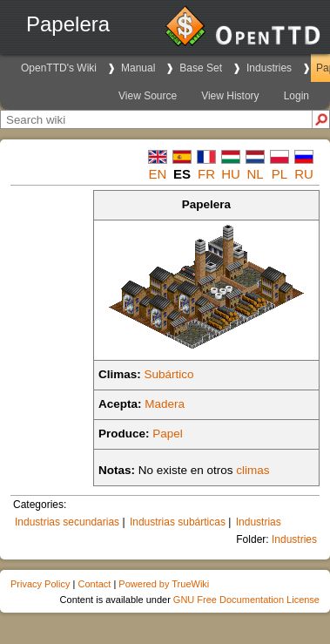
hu (231, 174)
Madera (165, 404)
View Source (148, 96)
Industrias (259, 522)
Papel (168, 434)
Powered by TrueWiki (164, 584)
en (158, 174)
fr (206, 174)
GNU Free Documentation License (246, 600)
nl (255, 174)
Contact (94, 584)
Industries (269, 68)
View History (230, 96)
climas (253, 470)
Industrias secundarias (67, 522)
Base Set (201, 68)
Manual (138, 68)
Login (296, 96)
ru (304, 174)
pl (279, 174)
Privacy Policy (40, 584)
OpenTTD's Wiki (59, 68)
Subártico (169, 374)
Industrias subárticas (178, 522)
